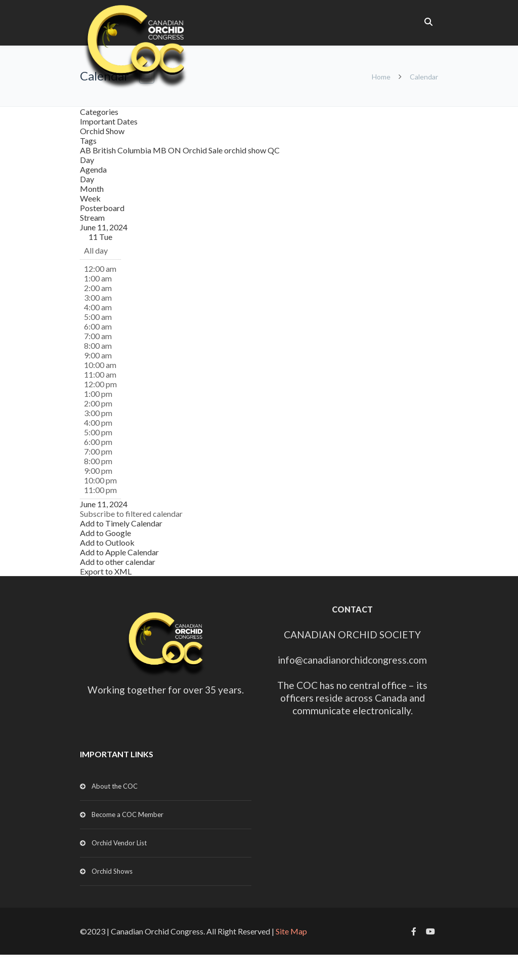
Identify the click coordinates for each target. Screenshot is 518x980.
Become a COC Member (127, 814)
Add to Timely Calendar (121, 523)
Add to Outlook (107, 542)
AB (86, 150)
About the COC (115, 786)
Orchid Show (102, 131)
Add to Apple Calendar (119, 552)
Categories (99, 112)
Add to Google (105, 533)
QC (274, 150)
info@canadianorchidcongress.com (352, 660)
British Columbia (123, 150)
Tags (88, 140)
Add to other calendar (118, 562)
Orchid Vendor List (119, 843)
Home (381, 77)
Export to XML (106, 571)
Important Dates (109, 121)
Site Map (291, 931)
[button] (131, 514)
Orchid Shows (112, 871)
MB (160, 150)
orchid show (246, 150)
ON (175, 150)
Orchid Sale (203, 150)
